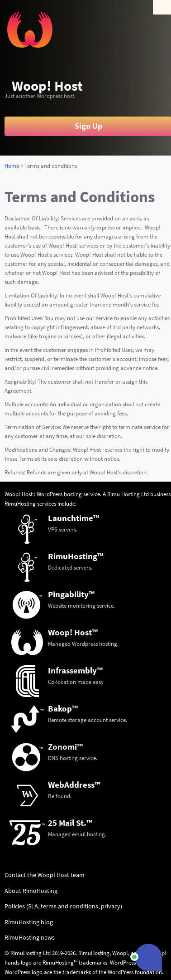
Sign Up (88, 126)
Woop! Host (47, 86)
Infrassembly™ (75, 670)
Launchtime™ (74, 518)
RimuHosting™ (76, 556)
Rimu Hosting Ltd (128, 494)
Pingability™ (71, 594)
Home (12, 166)
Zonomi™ (65, 746)
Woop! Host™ (73, 632)
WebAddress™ (74, 785)
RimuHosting (20, 504)
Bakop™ (63, 708)
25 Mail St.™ (70, 823)
